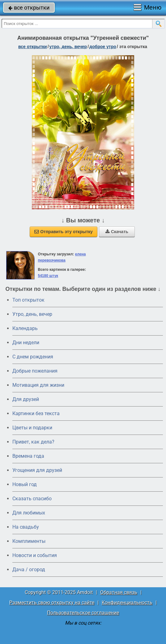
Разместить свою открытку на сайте (52, 603)
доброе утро (103, 47)
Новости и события (35, 555)
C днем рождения (33, 357)
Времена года (28, 456)
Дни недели (26, 343)
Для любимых (29, 513)
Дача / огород (29, 570)
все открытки (29, 8)
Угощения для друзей (37, 470)
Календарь (25, 328)
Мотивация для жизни (38, 385)
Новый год (25, 484)
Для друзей (26, 399)
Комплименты (29, 541)
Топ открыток (28, 300)
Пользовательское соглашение (83, 613)
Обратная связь (119, 592)
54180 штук (48, 276)
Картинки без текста (36, 413)
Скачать (117, 232)
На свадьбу (26, 527)
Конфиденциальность (127, 603)
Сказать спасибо (32, 499)
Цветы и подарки (32, 428)
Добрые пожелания (35, 371)
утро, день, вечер (68, 47)
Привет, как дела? (33, 442)
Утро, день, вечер (32, 314)
